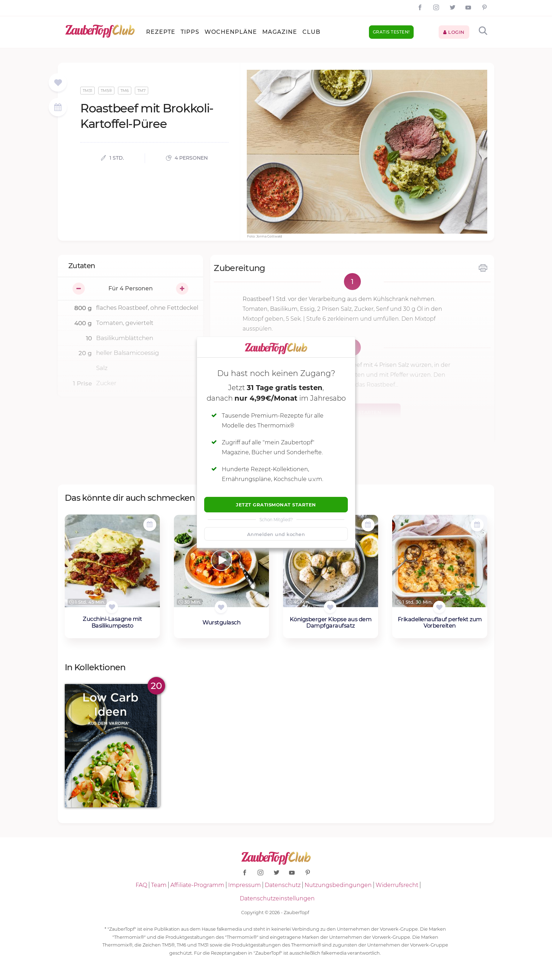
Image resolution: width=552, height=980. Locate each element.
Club (311, 32)
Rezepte (161, 32)
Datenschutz (283, 885)
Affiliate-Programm (197, 885)
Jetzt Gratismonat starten (276, 505)
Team (159, 885)
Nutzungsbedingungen (338, 885)
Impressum (244, 885)
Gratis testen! (391, 32)
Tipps (190, 32)
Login (454, 32)
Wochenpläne (231, 32)
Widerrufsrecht (397, 885)
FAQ (141, 885)
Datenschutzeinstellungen (277, 898)
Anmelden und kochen (276, 534)
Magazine (280, 32)
